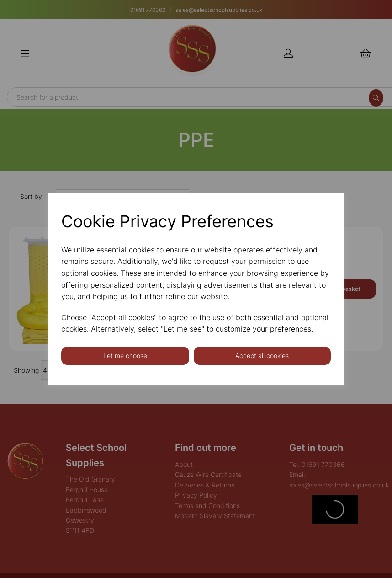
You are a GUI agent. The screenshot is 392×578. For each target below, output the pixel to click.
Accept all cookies (262, 356)
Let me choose (125, 356)
